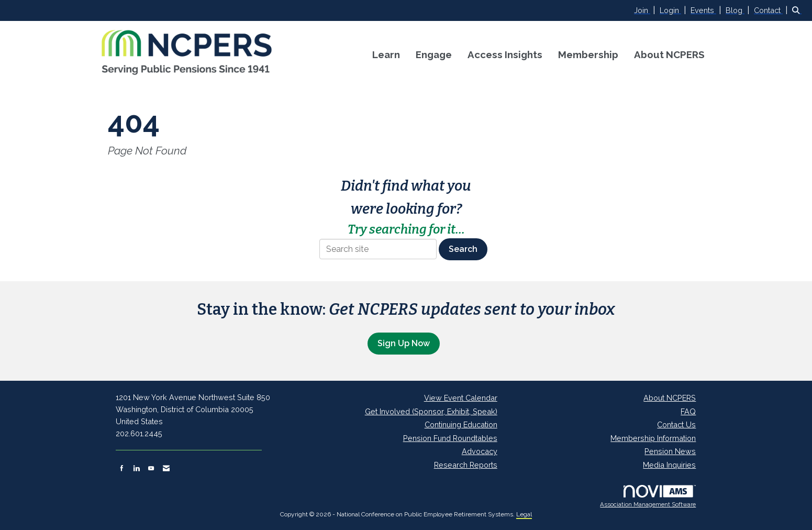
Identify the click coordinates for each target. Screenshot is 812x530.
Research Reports (466, 465)
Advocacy (480, 451)
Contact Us (676, 424)
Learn (386, 54)
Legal (524, 514)
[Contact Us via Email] (166, 468)
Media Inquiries (669, 465)
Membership (588, 54)
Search (463, 249)
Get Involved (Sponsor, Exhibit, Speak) (431, 411)
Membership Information (653, 438)
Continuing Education (461, 424)
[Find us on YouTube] (151, 468)
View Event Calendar (461, 398)
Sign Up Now (404, 343)
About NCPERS (669, 54)
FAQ (688, 411)
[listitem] (646, 10)
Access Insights (505, 54)
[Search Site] (798, 10)
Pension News (670, 451)
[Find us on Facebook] (122, 468)
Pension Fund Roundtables (450, 438)
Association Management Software (648, 496)
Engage (434, 54)
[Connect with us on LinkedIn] (136, 468)
